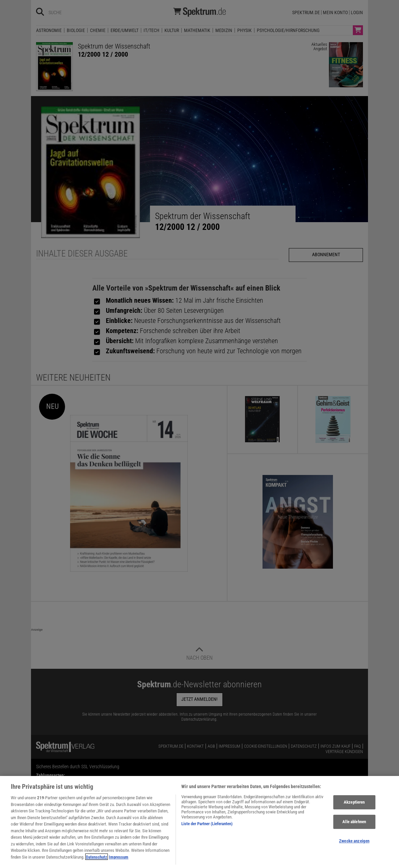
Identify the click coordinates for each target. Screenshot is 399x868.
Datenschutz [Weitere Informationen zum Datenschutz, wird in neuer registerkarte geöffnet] (97, 863)
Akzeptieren (354, 809)
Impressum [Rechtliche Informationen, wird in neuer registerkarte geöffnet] (119, 863)
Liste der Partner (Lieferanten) (207, 830)
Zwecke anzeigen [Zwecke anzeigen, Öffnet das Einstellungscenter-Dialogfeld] (354, 847)
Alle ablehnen (354, 828)
